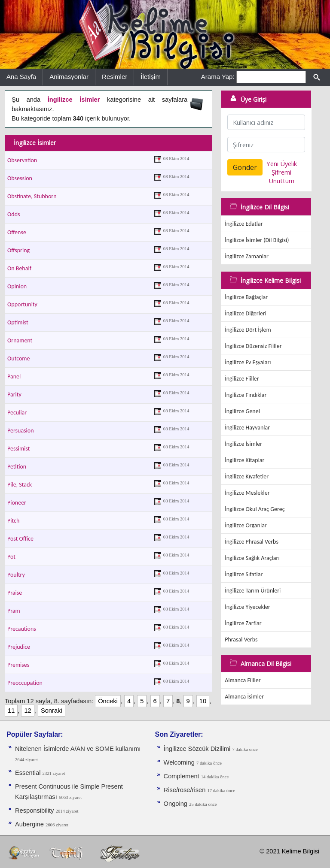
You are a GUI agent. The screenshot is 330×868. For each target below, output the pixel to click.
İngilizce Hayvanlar (247, 428)
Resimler (115, 77)
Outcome (18, 358)
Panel (14, 377)
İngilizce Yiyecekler (247, 607)
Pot (11, 557)
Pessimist (19, 449)
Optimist (18, 322)
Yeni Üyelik (282, 163)
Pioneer (17, 503)
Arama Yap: (218, 77)
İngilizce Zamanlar (247, 256)
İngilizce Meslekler (247, 493)
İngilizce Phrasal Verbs (252, 542)
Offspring (18, 250)
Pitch (13, 521)
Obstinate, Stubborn (32, 196)
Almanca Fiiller (243, 680)
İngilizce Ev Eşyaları (248, 362)
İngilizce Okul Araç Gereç (255, 509)
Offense (17, 232)
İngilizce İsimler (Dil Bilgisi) (257, 240)
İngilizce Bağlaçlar (246, 297)
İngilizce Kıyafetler (247, 476)
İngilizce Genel (242, 411)
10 (203, 701)
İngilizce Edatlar (244, 224)
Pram (14, 611)
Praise (15, 593)
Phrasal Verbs (241, 640)
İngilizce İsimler (243, 444)
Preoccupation (25, 683)
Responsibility (35, 811)
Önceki (108, 701)
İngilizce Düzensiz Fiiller (253, 346)
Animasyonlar (69, 77)
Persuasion (21, 431)
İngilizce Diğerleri (246, 313)
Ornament (20, 340)
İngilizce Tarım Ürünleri (253, 591)
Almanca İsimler (244, 697)
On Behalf (19, 268)
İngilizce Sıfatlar (244, 574)
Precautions (22, 629)
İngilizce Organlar (246, 525)
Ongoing (176, 804)
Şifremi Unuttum (281, 176)
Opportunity (22, 304)
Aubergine (30, 824)
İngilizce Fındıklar (246, 395)
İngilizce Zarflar (243, 623)
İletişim (151, 77)
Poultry (16, 575)
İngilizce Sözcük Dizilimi (197, 749)
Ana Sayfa (21, 77)
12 (27, 711)
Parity (14, 395)
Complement (182, 776)
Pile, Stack (20, 485)
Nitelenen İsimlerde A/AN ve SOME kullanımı (78, 749)
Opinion (17, 286)
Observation (22, 160)
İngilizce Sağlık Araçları (252, 558)
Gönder (245, 167)
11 (11, 711)
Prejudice (19, 647)
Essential (29, 773)
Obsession (20, 178)
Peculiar (17, 413)
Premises (18, 665)
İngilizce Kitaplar (244, 460)
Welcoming (180, 762)
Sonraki (52, 711)
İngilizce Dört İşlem (248, 330)
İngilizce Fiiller (242, 379)
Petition (17, 467)
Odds (14, 214)
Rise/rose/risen (186, 790)
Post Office (20, 539)
